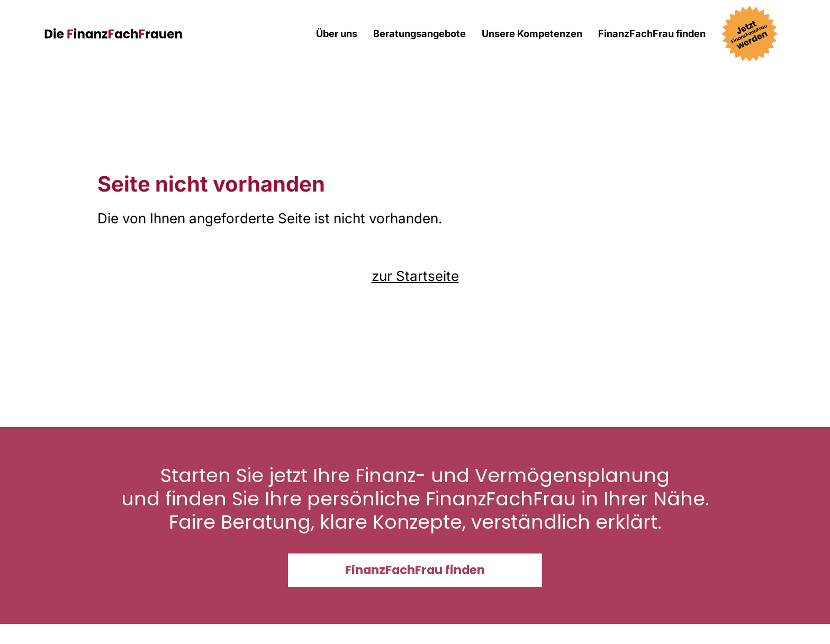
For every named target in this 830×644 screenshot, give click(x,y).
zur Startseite (415, 276)
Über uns (337, 33)
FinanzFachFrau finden (652, 33)
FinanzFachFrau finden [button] (415, 570)
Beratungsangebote (419, 33)
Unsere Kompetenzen (532, 33)
